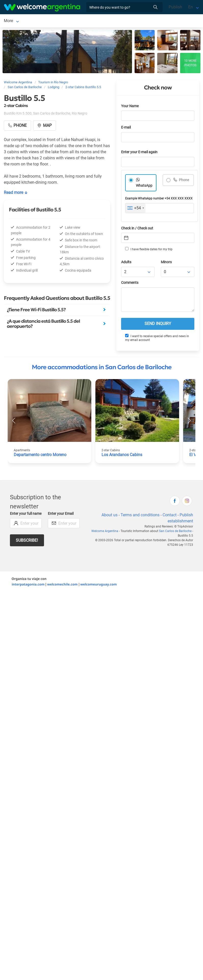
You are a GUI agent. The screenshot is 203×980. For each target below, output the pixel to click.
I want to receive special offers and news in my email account (157, 339)
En (191, 7)
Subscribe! (27, 541)
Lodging (63, 21)
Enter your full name (26, 515)
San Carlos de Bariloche (25, 21)
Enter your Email (61, 515)
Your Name (130, 107)
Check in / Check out (137, 229)
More (91, 21)
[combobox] (135, 209)
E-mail (126, 128)
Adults (126, 263)
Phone (184, 181)
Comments (130, 284)
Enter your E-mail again (139, 153)
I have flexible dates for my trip (149, 250)
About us (110, 516)
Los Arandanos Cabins (122, 456)
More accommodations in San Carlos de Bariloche (102, 368)
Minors (166, 263)
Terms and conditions (140, 516)
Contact (170, 516)
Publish (175, 7)
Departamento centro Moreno (40, 456)
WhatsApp (144, 187)
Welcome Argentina (105, 532)
